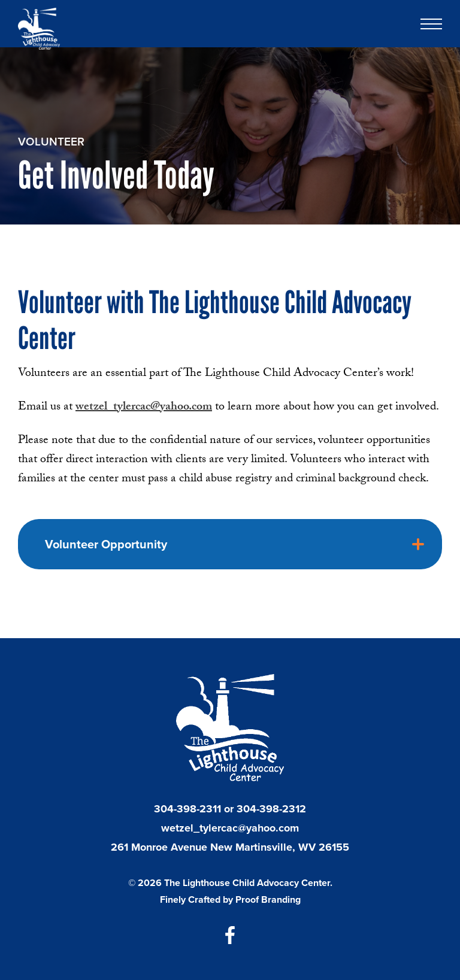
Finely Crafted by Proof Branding (230, 899)
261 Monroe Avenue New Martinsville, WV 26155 (230, 847)
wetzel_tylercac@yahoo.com (230, 828)
